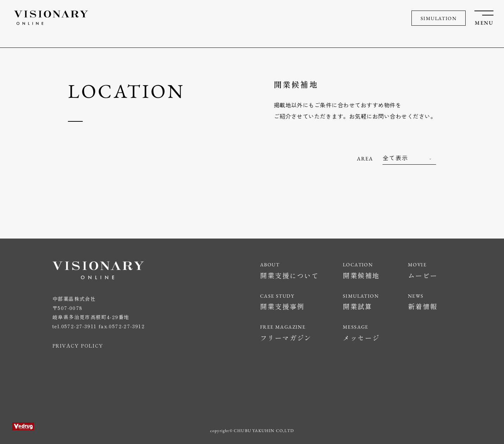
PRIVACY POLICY (78, 345)
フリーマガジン (286, 338)
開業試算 (358, 306)
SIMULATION (439, 18)
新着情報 (423, 306)
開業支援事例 (282, 306)
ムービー (423, 275)
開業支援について (289, 275)
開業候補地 (361, 275)
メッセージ (361, 338)
